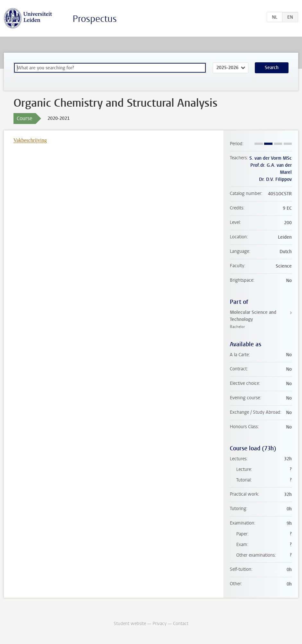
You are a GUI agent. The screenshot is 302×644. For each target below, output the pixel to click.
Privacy (160, 624)
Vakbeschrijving (30, 140)
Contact (181, 624)
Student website (130, 624)
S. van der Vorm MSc (271, 158)
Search (272, 68)
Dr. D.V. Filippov (275, 179)
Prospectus (95, 19)
